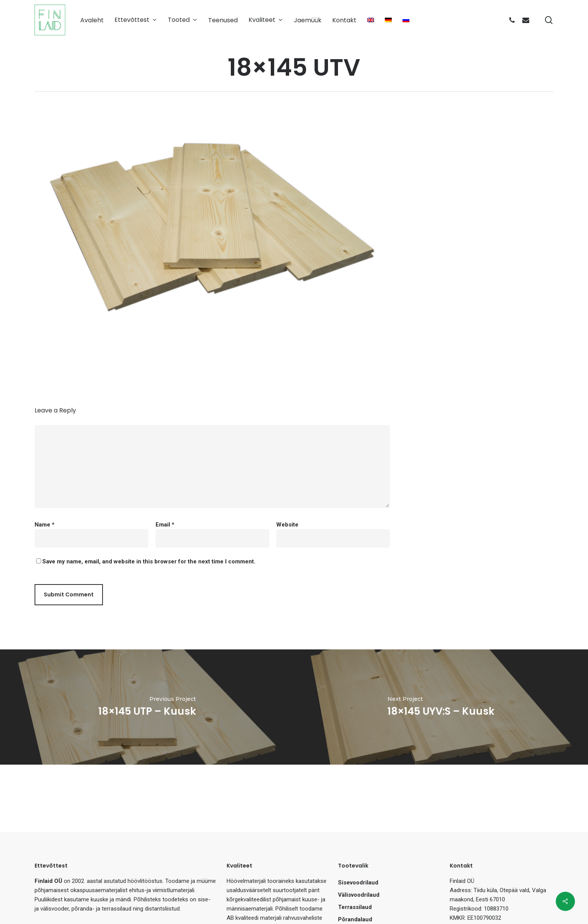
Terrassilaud (355, 907)
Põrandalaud (355, 919)
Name (45, 525)
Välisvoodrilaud (359, 895)
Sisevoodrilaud (358, 883)
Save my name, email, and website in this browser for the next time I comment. (149, 561)
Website (287, 525)
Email (165, 525)
